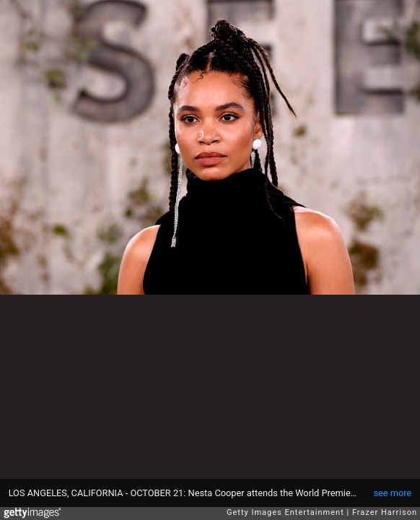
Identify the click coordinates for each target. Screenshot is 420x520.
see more (392, 493)
